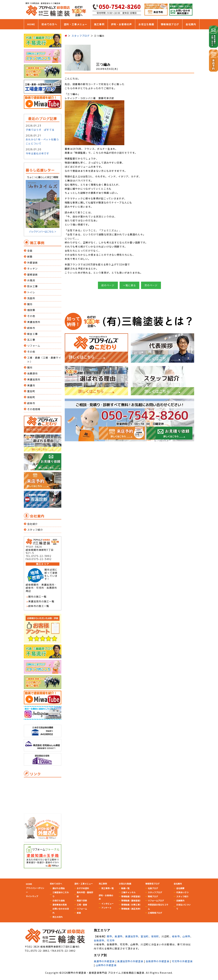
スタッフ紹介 (35, 530)
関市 (30, 304)
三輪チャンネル (128, 892)
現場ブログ (153, 896)
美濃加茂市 (34, 322)
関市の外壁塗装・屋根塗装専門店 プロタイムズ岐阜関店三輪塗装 (106, 973)
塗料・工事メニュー (76, 24)
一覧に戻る (130, 285)
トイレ (31, 292)
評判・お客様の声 (121, 24)
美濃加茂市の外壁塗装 (130, 961)
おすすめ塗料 (83, 888)
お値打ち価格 (59, 900)
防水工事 (32, 286)
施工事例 (99, 24)
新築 (30, 257)
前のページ (108, 285)
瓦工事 (31, 340)
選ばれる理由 (59, 888)
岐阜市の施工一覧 (39, 606)
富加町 (31, 391)
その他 (31, 316)
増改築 (31, 310)
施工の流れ (58, 917)
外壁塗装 (32, 263)
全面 (30, 251)
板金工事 (32, 334)
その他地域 (34, 409)
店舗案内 (180, 900)
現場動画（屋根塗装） (131, 900)
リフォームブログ (156, 900)
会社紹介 (32, 524)
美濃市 (31, 385)
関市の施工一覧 (37, 597)
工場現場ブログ (155, 913)
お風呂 (31, 280)
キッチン (32, 269)
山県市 (186, 936)
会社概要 (180, 888)
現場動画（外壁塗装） (131, 896)
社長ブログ (153, 888)
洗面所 (31, 298)
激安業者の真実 (60, 905)
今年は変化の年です (37, 153)
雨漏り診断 (82, 900)
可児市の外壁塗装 (182, 961)
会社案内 (191, 24)
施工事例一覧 (107, 888)
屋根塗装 (32, 275)
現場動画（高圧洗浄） (131, 909)
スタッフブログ (155, 892)
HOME (31, 24)
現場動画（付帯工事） (131, 905)
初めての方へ (49, 24)
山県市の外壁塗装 (106, 965)
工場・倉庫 (82, 905)
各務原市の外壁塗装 (158, 961)
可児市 (111, 940)
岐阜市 (31, 328)
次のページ (151, 285)
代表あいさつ (182, 892)
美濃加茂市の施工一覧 (41, 601)
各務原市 (32, 373)
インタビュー (107, 903)
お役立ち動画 (146, 24)
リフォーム (34, 346)
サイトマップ (32, 896)
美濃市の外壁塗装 (104, 961)
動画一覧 (125, 888)
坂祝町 (31, 397)
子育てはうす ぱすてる (40, 130)
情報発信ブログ (170, 24)
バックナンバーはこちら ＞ (43, 232)
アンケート (106, 908)
